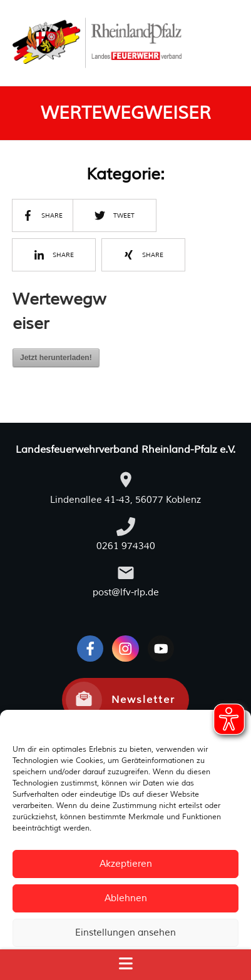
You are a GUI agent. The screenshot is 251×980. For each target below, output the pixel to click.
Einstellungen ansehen (125, 933)
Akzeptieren (126, 864)
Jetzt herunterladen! (56, 358)
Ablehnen (126, 898)
